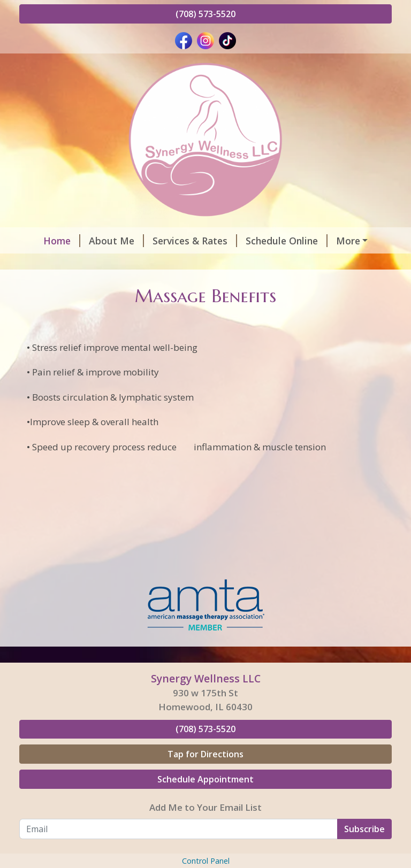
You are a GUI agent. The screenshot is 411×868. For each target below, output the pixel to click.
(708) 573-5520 (205, 14)
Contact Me (219, 263)
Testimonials (145, 263)
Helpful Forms (65, 263)
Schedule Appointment (205, 825)
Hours (339, 241)
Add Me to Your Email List (205, 853)
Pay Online (52, 286)
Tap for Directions (205, 800)
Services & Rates (179, 241)
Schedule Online (271, 241)
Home (46, 241)
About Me (101, 241)
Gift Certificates (300, 263)
